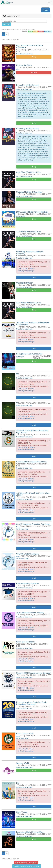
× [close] (49, 93)
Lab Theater (20, 357)
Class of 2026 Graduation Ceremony (32, 462)
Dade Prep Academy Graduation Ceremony (30, 253)
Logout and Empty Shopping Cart (26, 863)
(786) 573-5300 (23, 269)
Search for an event (12, 16)
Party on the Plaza (24, 65)
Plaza (18, 70)
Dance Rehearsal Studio (24, 176)
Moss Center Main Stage (24, 54)
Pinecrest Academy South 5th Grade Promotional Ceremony (31, 703)
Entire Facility (21, 216)
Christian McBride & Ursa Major (29, 192)
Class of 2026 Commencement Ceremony (34, 673)
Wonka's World (23, 763)
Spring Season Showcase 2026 (29, 354)
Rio (18, 783)
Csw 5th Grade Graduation (27, 554)
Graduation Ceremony (26, 642)
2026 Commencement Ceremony (30, 613)
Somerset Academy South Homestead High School (32, 432)
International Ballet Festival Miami (30, 832)
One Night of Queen (25, 283)
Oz (17, 374)
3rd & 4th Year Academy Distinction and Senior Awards (33, 324)
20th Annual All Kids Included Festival (32, 212)
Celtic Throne (22, 812)
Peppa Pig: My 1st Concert (27, 85)
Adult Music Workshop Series (29, 172)
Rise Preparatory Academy (27, 584)
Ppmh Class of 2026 (25, 733)
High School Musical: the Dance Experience (30, 46)
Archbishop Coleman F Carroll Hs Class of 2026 (33, 494)
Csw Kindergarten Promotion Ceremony (33, 524)
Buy (34, 57)
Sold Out (34, 73)
